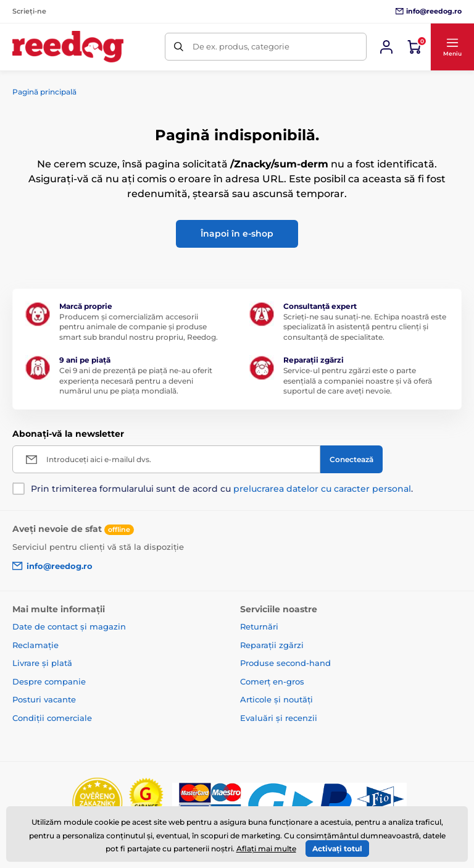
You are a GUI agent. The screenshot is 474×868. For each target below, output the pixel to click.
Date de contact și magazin (69, 626)
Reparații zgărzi (272, 645)
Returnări (259, 626)
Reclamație (35, 645)
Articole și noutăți (276, 699)
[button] (452, 47)
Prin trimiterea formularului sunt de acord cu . (222, 489)
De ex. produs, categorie (241, 46)
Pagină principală (44, 92)
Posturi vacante (44, 699)
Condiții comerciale (52, 718)
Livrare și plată (42, 663)
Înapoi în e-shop (237, 234)
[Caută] (179, 47)
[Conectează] (351, 459)
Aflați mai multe (266, 849)
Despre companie (49, 681)
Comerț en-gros (272, 681)
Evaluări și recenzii (279, 718)
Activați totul (337, 849)
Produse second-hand (285, 663)
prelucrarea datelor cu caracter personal (322, 489)
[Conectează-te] (386, 47)
